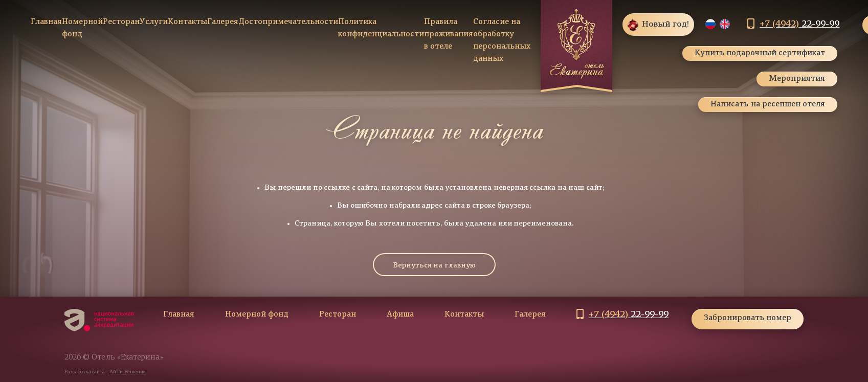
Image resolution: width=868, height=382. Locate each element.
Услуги (154, 22)
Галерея (223, 22)
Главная (46, 22)
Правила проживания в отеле (449, 35)
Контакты (187, 22)
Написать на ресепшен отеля (768, 105)
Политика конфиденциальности (381, 28)
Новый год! (658, 25)
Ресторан (121, 22)
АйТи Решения (128, 372)
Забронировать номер (748, 318)
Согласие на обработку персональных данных (502, 41)
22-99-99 (799, 24)
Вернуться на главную (434, 266)
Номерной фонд (82, 28)
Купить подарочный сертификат (760, 53)
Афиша (400, 315)
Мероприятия (797, 79)
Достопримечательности (288, 22)
